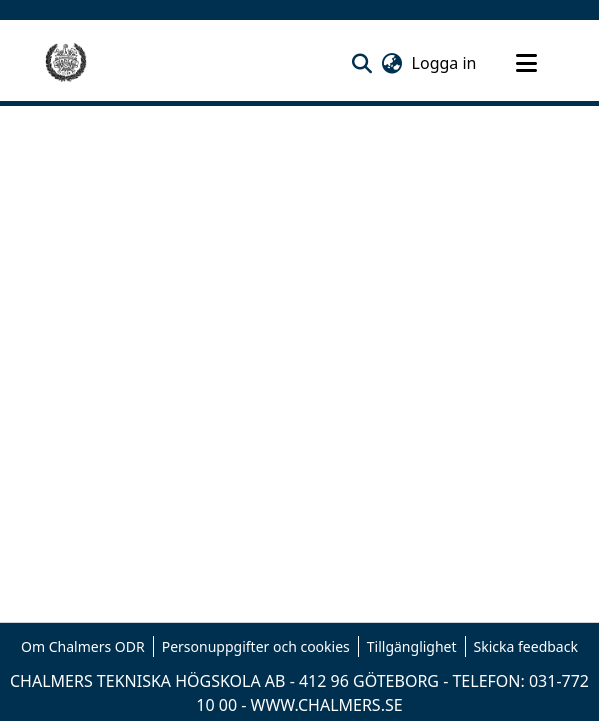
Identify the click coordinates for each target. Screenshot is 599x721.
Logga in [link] (445, 63)
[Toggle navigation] (527, 63)
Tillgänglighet (412, 646)
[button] (362, 63)
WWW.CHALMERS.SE (327, 705)
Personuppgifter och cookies (256, 646)
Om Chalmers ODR (83, 646)
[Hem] (66, 63)
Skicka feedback (526, 646)
